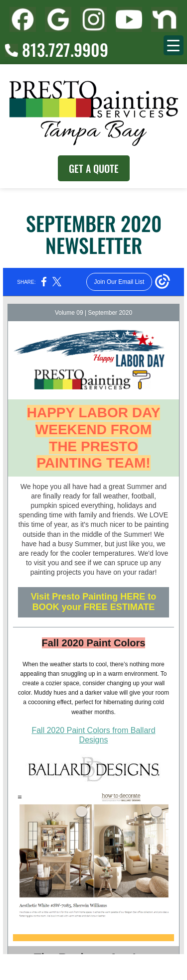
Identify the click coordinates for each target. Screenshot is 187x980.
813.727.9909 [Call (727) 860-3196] (57, 50)
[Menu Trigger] (174, 45)
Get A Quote (94, 168)
